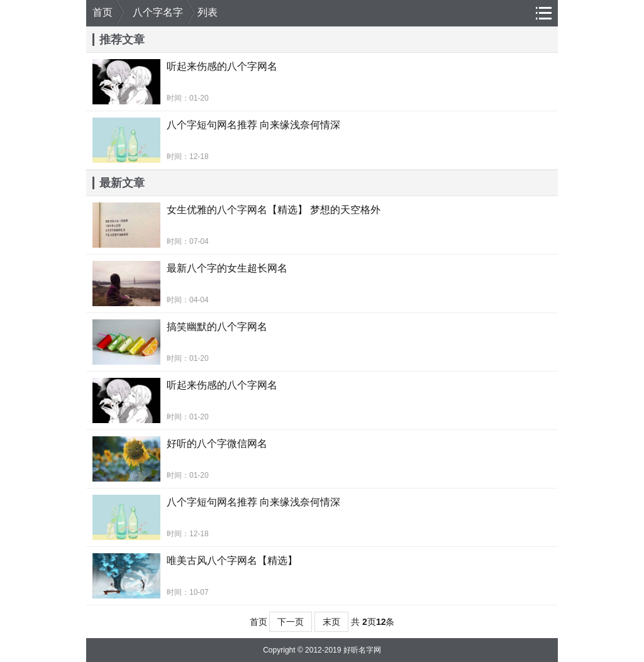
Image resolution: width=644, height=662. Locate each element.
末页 (331, 622)
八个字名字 (158, 12)
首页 (103, 12)
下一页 (291, 622)
